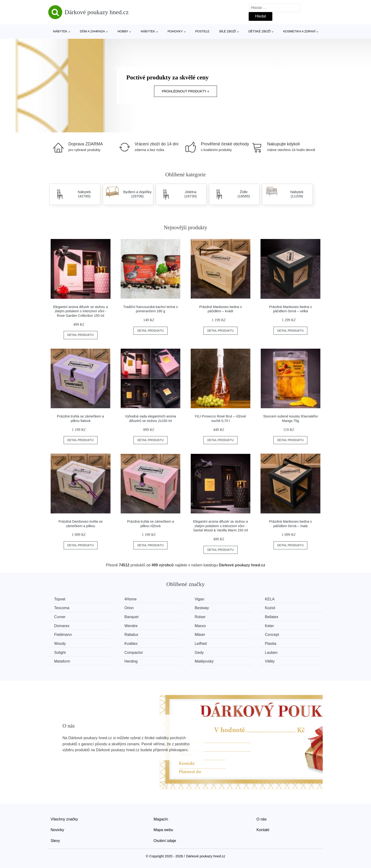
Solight (60, 652)
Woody (60, 644)
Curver (60, 617)
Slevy (55, 841)
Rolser (200, 617)
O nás (262, 819)
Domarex (62, 626)
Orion (129, 608)
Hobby (123, 31)
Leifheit (201, 644)
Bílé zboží (228, 31)
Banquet (132, 617)
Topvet (60, 599)
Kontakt (263, 830)
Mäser (200, 635)
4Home (131, 599)
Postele (202, 31)
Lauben (272, 652)
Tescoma (62, 608)
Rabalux (132, 635)
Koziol (271, 608)
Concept (273, 635)
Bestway (202, 608)
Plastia (271, 644)
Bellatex (272, 617)
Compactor (134, 652)
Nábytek (60, 31)
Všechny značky (64, 819)
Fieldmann (63, 635)
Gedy (199, 652)
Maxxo (201, 626)
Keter (270, 626)
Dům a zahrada (92, 31)
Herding (131, 661)
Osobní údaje (165, 841)
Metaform (62, 661)
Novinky (57, 830)
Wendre (131, 626)
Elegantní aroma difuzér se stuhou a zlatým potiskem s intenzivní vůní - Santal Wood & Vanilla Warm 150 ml (220, 526)
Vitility (270, 661)
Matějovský (204, 661)
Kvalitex (131, 644)
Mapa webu (163, 830)
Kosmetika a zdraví (299, 31)
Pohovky (175, 31)
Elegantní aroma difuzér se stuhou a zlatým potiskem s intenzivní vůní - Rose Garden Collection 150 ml (81, 311)
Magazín (161, 819)
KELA (270, 599)
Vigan (200, 599)
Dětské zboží (260, 31)
